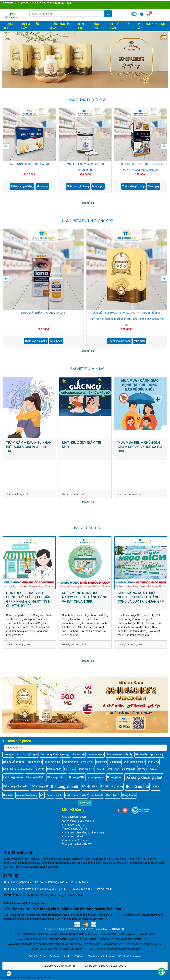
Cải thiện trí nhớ (76, 795)
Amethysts (9, 755)
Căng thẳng (129, 795)
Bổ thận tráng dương (112, 787)
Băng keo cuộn (53, 762)
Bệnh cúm (101, 762)
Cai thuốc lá (97, 795)
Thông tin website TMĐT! (77, 844)
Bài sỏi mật (79, 755)
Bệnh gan (115, 762)
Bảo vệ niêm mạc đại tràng (149, 755)
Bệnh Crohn (87, 762)
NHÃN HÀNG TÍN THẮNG (60, 26)
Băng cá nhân (35, 762)
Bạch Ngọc (65, 755)
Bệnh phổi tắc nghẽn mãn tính (18, 769)
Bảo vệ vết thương (14, 762)
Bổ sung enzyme (96, 777)
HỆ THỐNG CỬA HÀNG (120, 26)
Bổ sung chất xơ (57, 777)
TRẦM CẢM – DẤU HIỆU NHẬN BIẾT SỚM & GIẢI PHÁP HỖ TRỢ (29, 447)
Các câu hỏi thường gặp (130, 956)
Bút (42, 795)
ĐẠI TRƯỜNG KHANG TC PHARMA (29, 164)
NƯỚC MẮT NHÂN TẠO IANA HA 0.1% (43, 313)
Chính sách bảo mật (74, 825)
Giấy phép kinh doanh (75, 817)
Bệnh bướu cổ (71, 762)
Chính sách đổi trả (73, 837)
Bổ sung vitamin (65, 787)
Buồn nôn (8, 795)
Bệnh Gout (153, 762)
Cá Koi (50, 795)
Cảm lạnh (113, 795)
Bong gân (114, 769)
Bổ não (153, 769)
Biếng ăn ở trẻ (86, 769)
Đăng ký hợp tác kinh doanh (101, 956)
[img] (142, 14)
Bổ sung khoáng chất (144, 777)
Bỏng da (101, 769)
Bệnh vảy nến (54, 769)
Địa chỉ (67, 956)
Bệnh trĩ (40, 769)
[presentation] (6, 146)
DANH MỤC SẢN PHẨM (33, 26)
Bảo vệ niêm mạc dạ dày (120, 755)
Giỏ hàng (79, 956)
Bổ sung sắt (40, 786)
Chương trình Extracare (76, 840)
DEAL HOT (81, 26)
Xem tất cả (88, 203)
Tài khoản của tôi (37, 956)
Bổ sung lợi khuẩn (16, 786)
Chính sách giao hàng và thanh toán (83, 833)
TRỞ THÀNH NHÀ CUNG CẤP (151, 26)
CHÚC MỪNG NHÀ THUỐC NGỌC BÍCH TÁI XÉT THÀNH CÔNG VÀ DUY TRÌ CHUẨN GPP (141, 597)
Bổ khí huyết (128, 769)
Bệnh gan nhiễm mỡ (134, 762)
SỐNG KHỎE (99, 26)
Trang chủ (8, 26)
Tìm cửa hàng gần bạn (75, 829)
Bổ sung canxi (13, 777)
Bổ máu (143, 769)
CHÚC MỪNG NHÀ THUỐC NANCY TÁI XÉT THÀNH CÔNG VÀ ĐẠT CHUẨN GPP (85, 597)
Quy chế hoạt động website (78, 821)
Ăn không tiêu (49, 755)
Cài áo (59, 795)
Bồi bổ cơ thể (137, 787)
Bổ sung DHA (77, 777)
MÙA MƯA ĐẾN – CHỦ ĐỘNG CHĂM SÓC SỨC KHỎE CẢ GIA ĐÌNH (140, 447)
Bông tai (156, 787)
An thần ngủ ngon (27, 755)
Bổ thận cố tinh (90, 787)
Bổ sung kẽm (115, 777)
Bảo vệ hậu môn (96, 755)
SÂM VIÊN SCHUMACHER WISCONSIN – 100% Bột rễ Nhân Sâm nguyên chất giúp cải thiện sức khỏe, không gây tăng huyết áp (127, 319)
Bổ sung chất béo (35, 777)
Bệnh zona (69, 769)
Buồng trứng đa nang (27, 795)
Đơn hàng (54, 956)
